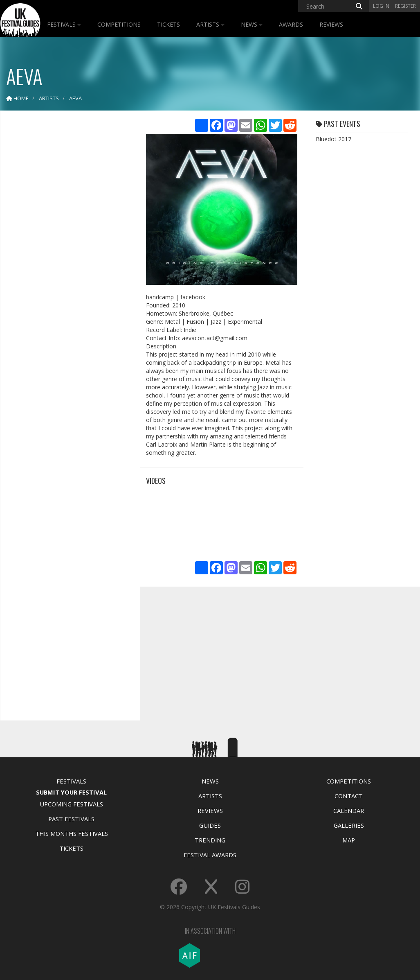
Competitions (119, 24)
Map (349, 840)
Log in (381, 6)
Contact (349, 796)
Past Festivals (71, 819)
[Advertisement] (68, 246)
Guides (210, 825)
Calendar (349, 811)
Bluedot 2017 (334, 139)
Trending (210, 840)
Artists (210, 24)
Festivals (64, 24)
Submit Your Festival (71, 792)
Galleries (349, 825)
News (252, 24)
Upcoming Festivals (71, 804)
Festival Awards (210, 855)
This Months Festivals (72, 833)
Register (405, 6)
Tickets (168, 24)
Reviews (331, 24)
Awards (291, 24)
